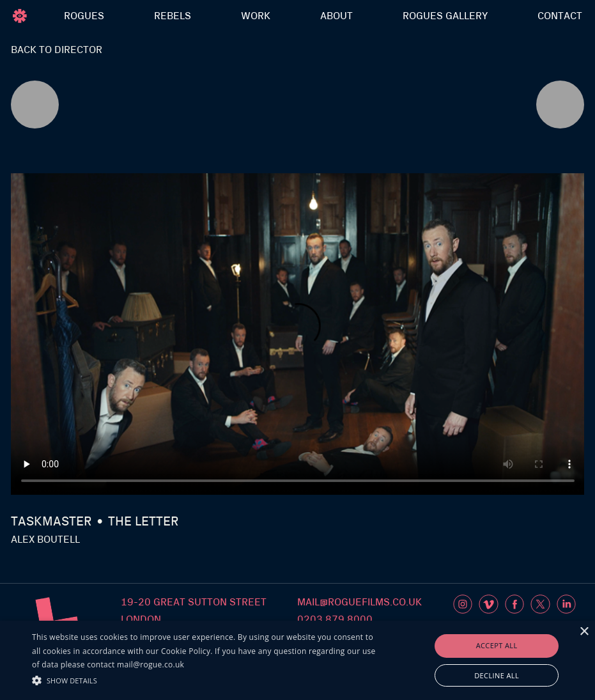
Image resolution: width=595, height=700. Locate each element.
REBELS (173, 16)
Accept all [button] (497, 645)
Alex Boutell (45, 540)
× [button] (584, 632)
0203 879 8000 (335, 619)
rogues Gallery (445, 16)
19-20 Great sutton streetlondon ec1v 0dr (194, 619)
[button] (205, 679)
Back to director (57, 50)
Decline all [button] (497, 675)
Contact (560, 16)
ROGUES (84, 16)
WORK (256, 16)
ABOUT (336, 16)
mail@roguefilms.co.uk (359, 602)
